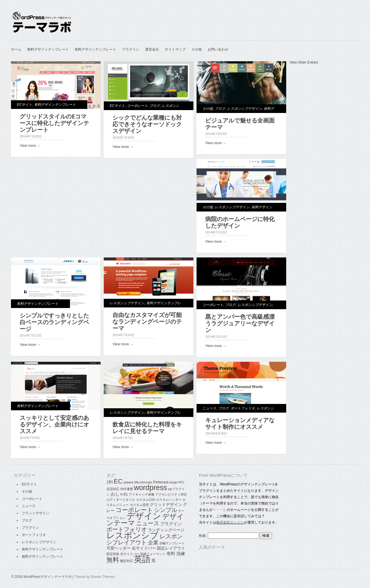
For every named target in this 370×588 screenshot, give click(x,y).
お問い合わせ (218, 49)
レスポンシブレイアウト (144, 539)
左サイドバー (130, 554)
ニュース (209, 408)
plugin (173, 482)
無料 (113, 560)
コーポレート (137, 106)
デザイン (144, 516)
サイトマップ (175, 49)
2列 (110, 482)
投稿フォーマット (153, 554)
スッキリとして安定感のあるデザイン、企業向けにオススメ (54, 424)
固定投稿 (113, 554)
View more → (30, 146)
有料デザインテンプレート (95, 49)
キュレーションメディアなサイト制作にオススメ (240, 423)
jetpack (129, 482)
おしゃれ (119, 494)
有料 (171, 553)
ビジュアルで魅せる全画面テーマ (240, 124)
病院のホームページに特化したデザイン (240, 222)
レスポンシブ (132, 535)
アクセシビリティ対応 (171, 494)
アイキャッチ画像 (142, 494)
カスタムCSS (146, 500)
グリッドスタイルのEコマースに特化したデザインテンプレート (54, 123)
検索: (203, 536)
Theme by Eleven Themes (95, 577)
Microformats (143, 482)
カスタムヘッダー (169, 500)
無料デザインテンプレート (48, 49)
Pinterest (161, 482)
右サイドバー (144, 548)
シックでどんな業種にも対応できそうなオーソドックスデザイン (147, 124)
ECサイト (24, 105)
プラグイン (131, 49)
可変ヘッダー (119, 548)
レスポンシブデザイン (245, 109)
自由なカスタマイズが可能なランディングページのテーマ (147, 322)
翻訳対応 (127, 561)
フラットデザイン (36, 513)
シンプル (166, 510)
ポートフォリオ (243, 408)
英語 (142, 559)
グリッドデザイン (166, 505)
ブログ (155, 106)
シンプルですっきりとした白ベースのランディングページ (54, 322)
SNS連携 (127, 489)
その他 (197, 49)
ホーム (16, 49)
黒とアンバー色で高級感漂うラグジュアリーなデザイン (240, 323)
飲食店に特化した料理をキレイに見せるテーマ (147, 428)
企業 (153, 542)
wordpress (150, 487)
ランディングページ (166, 530)
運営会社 (152, 49)
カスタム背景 (139, 505)
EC (118, 481)
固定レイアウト (171, 548)
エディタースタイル (121, 500)
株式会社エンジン (230, 522)
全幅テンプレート (172, 543)
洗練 (181, 553)
